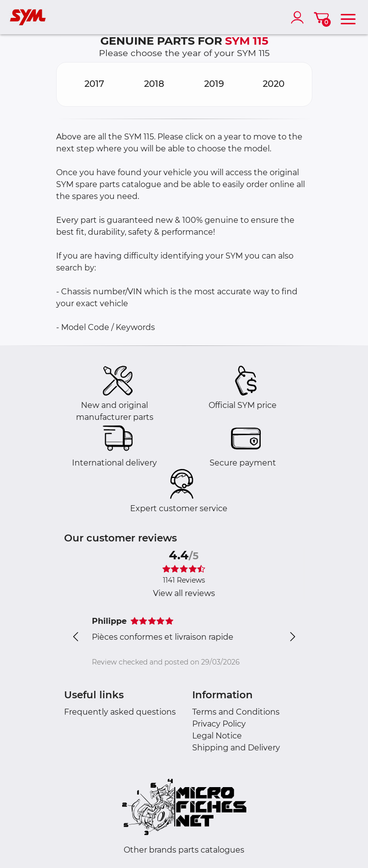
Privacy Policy (219, 724)
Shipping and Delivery (236, 748)
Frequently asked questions (120, 712)
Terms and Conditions (236, 712)
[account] (299, 17)
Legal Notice (217, 736)
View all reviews (184, 593)
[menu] (348, 17)
